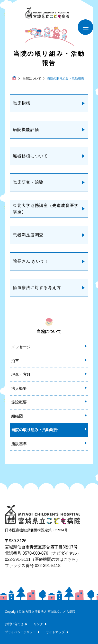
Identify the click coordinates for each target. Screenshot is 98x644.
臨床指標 (22, 103)
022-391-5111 (18, 559)
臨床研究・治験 (28, 182)
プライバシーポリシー (20, 632)
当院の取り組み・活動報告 (34, 430)
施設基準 (19, 444)
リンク (38, 624)
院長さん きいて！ (31, 261)
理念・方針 (21, 374)
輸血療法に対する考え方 (37, 288)
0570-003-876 (35, 553)
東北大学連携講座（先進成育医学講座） (46, 209)
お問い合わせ (14, 624)
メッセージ (21, 347)
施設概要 (19, 402)
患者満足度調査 (28, 235)
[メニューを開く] (85, 27)
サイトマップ (55, 632)
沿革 (15, 361)
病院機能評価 (26, 130)
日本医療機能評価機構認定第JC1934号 (36, 530)
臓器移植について (30, 156)
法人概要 (19, 388)
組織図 (17, 416)
